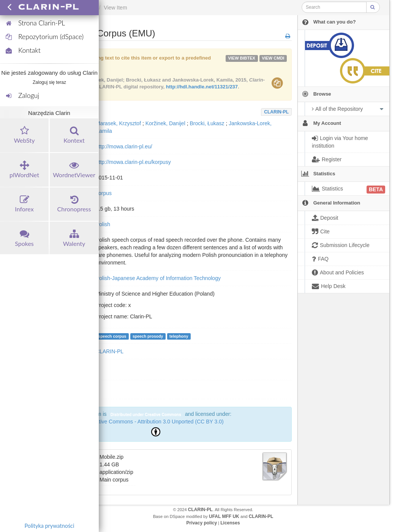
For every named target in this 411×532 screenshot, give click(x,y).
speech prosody (148, 336)
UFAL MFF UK (224, 516)
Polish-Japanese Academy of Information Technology (158, 278)
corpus (104, 193)
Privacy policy (202, 523)
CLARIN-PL (276, 112)
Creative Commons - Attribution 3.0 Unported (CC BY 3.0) (155, 422)
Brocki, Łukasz (207, 123)
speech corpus (112, 336)
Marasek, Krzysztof (118, 123)
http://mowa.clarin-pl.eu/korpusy (133, 162)
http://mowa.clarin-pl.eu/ (124, 146)
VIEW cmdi (273, 58)
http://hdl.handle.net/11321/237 (202, 87)
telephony (179, 336)
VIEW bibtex (242, 58)
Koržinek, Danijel (165, 123)
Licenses (230, 523)
